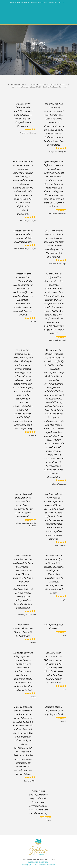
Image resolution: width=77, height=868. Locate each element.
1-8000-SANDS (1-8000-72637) (38, 862)
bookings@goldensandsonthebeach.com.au (38, 865)
